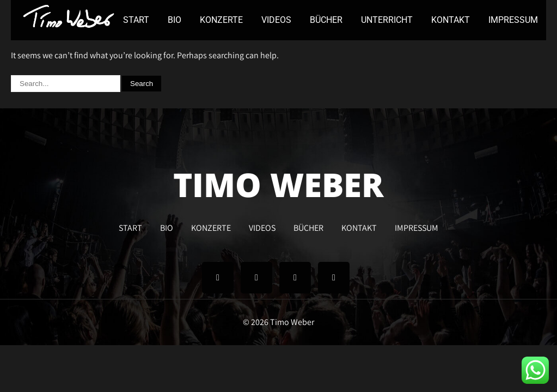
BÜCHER (326, 20)
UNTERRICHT (387, 20)
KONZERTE (221, 20)
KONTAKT (451, 20)
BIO (175, 20)
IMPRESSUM (513, 20)
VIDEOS (276, 20)
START (136, 20)
